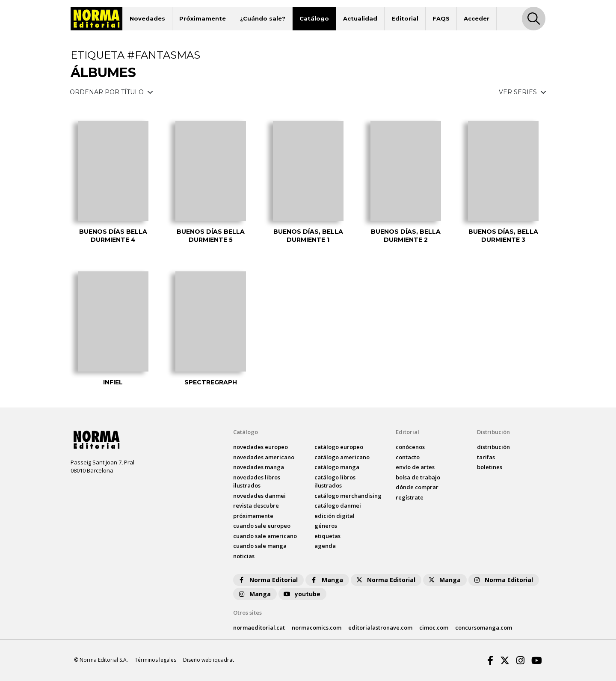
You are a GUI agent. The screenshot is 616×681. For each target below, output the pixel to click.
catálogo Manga (337, 467)
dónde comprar (417, 487)
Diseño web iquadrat (209, 660)
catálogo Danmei (338, 506)
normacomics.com (317, 627)
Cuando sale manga (260, 546)
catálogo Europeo (339, 447)
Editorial (405, 18)
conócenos (410, 447)
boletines (490, 467)
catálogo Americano (342, 457)
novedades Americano (264, 457)
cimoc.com (434, 627)
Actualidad (360, 18)
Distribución (493, 432)
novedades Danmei (259, 496)
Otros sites (247, 613)
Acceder (477, 18)
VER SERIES (523, 92)
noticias (244, 556)
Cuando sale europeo (262, 526)
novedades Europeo (261, 447)
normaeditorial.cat (259, 627)
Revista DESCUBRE (256, 506)
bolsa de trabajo (418, 477)
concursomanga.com (484, 627)
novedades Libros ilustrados (257, 482)
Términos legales (155, 660)
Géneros (326, 526)
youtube (302, 594)
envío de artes (415, 467)
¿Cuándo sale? (263, 18)
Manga (326, 580)
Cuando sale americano (265, 536)
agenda (325, 546)
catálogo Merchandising (348, 496)
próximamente (253, 516)
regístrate (410, 497)
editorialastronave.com (380, 627)
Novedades (147, 18)
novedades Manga (259, 467)
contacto (408, 457)
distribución (493, 447)
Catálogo (314, 18)
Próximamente (203, 18)
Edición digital (335, 516)
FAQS (441, 18)
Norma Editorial (268, 580)
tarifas (486, 457)
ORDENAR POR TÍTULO (111, 92)
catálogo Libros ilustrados (335, 482)
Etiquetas (327, 536)
